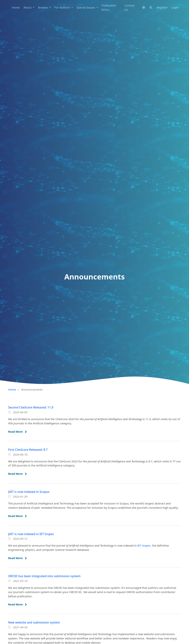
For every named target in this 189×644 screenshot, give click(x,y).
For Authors (63, 7)
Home (16, 7)
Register (162, 7)
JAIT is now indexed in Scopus (29, 492)
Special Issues (86, 7)
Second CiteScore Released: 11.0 (31, 407)
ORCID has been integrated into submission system (44, 576)
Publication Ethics (109, 7)
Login (175, 7)
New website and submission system (34, 622)
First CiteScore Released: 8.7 (28, 450)
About (28, 7)
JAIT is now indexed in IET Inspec (31, 534)
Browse (43, 7)
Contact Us (130, 7)
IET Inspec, (145, 545)
